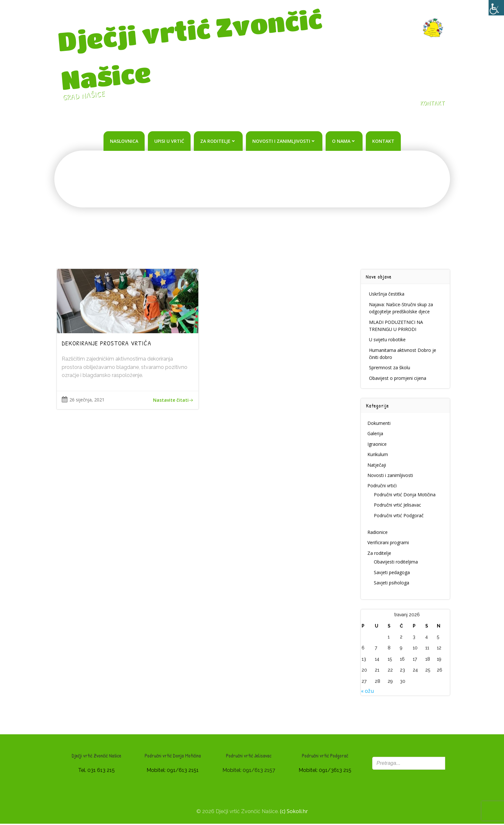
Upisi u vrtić (169, 141)
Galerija (376, 434)
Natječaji (377, 466)
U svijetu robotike (388, 340)
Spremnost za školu (390, 368)
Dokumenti (379, 424)
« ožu (368, 692)
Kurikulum (378, 455)
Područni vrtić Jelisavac (398, 505)
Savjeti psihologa (392, 583)
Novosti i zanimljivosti (284, 141)
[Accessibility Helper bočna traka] (496, 8)
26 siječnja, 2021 (83, 401)
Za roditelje (218, 141)
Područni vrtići (382, 486)
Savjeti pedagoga (392, 573)
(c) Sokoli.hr (294, 812)
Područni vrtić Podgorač (399, 516)
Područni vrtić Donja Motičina (405, 495)
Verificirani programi (388, 543)
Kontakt (383, 141)
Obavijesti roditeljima (396, 562)
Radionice (378, 533)
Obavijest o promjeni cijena (398, 379)
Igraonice (377, 445)
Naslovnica (124, 141)
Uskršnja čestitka (387, 294)
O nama (344, 141)
